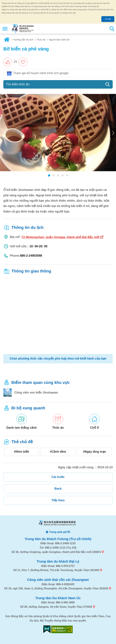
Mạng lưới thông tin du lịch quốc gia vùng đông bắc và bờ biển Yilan (23, 29)
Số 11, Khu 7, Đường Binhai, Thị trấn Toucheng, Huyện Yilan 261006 (56, 570)
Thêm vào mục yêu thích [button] (23, 62)
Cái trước (58, 477)
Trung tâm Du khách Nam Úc (58, 598)
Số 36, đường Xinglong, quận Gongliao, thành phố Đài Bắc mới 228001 (56, 552)
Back (58, 489)
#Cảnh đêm (58, 452)
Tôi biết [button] (108, 19)
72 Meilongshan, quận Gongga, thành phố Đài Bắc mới (60, 237)
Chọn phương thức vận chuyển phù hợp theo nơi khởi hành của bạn (58, 359)
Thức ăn (41, 40)
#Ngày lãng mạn (94, 452)
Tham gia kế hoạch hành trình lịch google (41, 73)
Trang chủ (7, 40)
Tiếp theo (58, 500)
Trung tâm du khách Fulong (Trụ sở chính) (58, 539)
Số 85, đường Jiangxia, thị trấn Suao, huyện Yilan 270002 (56, 607)
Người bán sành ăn (59, 40)
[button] (10, 62)
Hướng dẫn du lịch (23, 40)
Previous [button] (3, 133)
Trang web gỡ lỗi (60, 532)
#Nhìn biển (21, 452)
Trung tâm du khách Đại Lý (58, 561)
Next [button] (113, 133)
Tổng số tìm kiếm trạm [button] (112, 29)
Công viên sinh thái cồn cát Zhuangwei (58, 580)
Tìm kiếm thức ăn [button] (18, 84)
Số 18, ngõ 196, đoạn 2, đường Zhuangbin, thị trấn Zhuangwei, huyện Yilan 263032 (56, 588)
